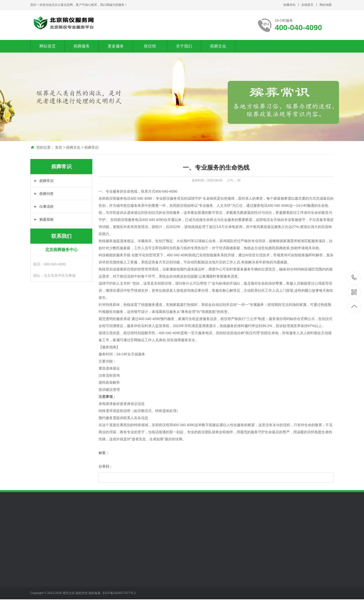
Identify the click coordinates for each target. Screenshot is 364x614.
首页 (59, 147)
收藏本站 (289, 5)
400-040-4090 (354, 278)
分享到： (106, 466)
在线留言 (307, 5)
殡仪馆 (150, 46)
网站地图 (326, 5)
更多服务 (116, 46)
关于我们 (184, 46)
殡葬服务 (82, 46)
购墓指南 (47, 219)
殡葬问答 (47, 194)
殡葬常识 (92, 147)
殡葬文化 (218, 46)
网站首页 (48, 46)
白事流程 (47, 207)
